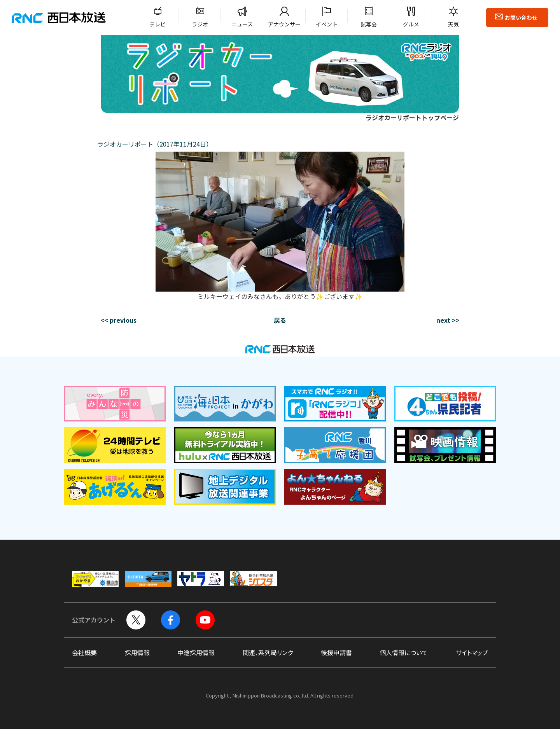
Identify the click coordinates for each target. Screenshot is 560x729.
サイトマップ (472, 652)
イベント (327, 24)
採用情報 (137, 652)
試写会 (369, 24)
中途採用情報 (196, 652)
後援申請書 (336, 652)
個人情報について (404, 652)
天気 (453, 24)
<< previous (118, 320)
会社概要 (84, 652)
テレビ (157, 24)
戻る (280, 320)
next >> (448, 320)
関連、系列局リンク (268, 652)
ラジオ (200, 24)
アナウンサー (284, 24)
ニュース (242, 24)
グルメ (411, 24)
